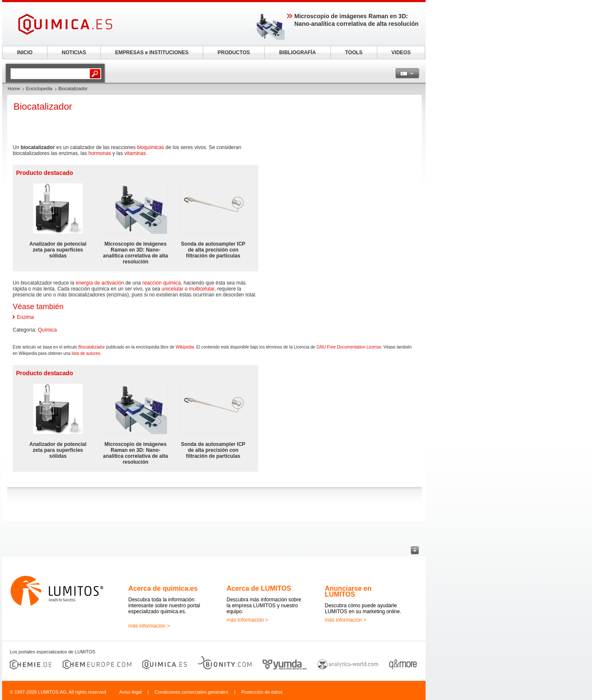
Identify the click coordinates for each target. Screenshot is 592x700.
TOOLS (354, 53)
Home (14, 89)
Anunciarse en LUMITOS (348, 591)
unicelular (173, 289)
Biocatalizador (92, 347)
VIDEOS (401, 53)
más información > (149, 626)
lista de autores (86, 353)
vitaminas (135, 153)
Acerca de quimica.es (163, 588)
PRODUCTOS (234, 53)
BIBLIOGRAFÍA (297, 53)
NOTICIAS (74, 53)
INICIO (25, 53)
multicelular (202, 289)
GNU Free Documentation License (349, 347)
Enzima (25, 317)
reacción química (162, 283)
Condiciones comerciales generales (191, 692)
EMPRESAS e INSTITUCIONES (152, 53)
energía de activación (100, 283)
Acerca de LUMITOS (259, 588)
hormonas (100, 153)
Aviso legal (130, 692)
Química (47, 330)
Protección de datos (262, 692)
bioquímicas (150, 147)
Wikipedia (185, 347)
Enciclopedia (39, 89)
